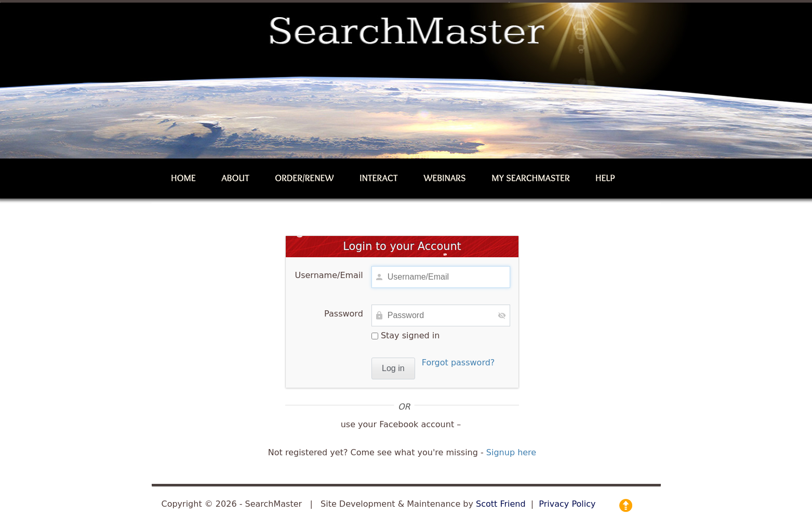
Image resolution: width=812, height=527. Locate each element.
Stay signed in (406, 335)
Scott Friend (501, 504)
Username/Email (329, 275)
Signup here (511, 452)
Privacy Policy (567, 504)
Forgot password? (458, 363)
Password (344, 314)
